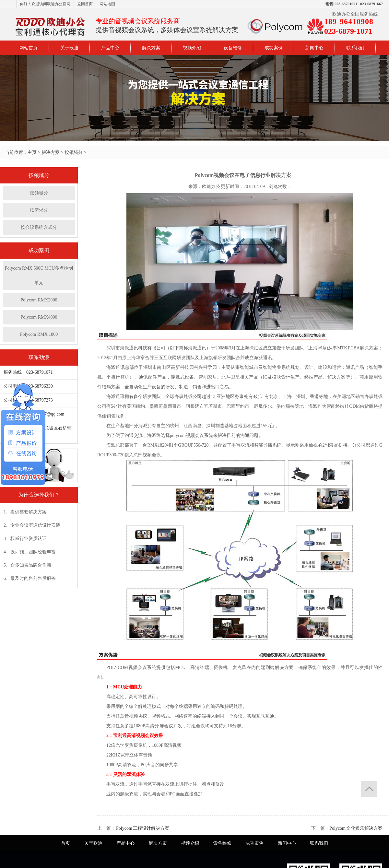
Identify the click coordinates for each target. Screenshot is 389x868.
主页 (32, 152)
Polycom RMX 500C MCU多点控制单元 (39, 276)
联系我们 (355, 48)
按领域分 (74, 152)
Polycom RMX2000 (39, 300)
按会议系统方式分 (39, 227)
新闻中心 (314, 48)
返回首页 (85, 4)
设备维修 (233, 48)
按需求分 (39, 210)
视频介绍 (192, 48)
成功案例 (274, 48)
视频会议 (195, 435)
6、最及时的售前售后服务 (30, 578)
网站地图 (107, 4)
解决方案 (151, 48)
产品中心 (110, 48)
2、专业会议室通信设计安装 (32, 525)
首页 (65, 843)
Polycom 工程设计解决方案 (142, 828)
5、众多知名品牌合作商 (27, 565)
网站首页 (29, 48)
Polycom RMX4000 (39, 317)
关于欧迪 (69, 48)
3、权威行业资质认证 (25, 539)
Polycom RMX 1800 (41, 334)
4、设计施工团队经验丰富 (30, 552)
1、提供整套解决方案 (25, 512)
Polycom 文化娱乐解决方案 (356, 828)
